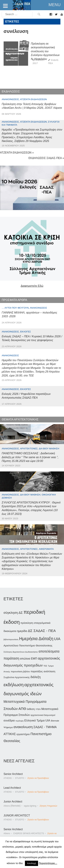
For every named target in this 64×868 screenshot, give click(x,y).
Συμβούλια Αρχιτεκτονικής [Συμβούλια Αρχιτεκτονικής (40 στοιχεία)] (17, 677)
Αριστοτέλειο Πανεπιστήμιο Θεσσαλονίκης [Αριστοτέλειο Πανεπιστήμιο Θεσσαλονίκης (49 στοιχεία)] (28, 645)
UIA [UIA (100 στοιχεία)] (57, 639)
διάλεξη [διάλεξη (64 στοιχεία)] (36, 677)
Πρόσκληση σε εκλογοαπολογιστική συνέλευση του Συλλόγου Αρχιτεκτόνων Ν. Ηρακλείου (45, 51)
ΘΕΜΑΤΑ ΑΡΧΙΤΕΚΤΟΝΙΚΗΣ (20, 419)
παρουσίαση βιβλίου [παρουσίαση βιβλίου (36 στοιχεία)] (20, 672)
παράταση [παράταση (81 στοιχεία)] (11, 658)
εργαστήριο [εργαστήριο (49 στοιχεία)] (23, 734)
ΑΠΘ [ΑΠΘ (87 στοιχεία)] (22, 709)
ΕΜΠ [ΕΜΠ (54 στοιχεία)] (34, 658)
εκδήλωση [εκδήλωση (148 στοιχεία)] (14, 685)
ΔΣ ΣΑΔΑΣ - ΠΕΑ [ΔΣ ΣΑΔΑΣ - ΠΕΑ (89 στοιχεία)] (42, 631)
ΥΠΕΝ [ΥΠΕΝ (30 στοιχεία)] (38, 709)
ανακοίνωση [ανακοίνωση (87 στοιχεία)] (23, 727)
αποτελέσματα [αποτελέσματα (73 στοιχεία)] (49, 651)
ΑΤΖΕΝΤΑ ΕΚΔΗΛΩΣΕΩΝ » (17, 153)
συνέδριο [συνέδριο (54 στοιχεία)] (9, 720)
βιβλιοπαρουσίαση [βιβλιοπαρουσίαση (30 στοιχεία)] (11, 639)
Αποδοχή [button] (31, 863)
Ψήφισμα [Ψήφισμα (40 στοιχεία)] (8, 727)
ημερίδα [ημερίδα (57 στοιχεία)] (22, 631)
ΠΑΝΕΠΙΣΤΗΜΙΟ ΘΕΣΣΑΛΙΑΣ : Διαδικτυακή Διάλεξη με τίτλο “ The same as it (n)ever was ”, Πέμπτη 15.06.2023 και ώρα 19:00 (30, 457)
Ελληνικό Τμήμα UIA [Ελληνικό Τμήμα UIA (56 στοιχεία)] (37, 721)
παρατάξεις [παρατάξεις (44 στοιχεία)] (37, 671)
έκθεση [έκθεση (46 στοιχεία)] (31, 709)
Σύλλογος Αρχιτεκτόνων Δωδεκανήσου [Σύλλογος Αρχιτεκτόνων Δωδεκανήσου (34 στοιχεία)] (21, 652)
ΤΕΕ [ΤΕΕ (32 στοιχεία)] (45, 666)
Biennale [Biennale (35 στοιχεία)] (55, 721)
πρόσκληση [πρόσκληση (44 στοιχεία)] (27, 623)
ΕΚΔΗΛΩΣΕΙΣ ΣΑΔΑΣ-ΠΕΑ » (46, 158)
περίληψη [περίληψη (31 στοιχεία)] (20, 721)
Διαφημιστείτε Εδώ (32, 286)
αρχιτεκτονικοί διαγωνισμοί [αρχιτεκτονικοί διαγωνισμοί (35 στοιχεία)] (43, 715)
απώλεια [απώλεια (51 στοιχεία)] (25, 659)
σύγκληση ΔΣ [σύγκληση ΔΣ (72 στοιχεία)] (13, 613)
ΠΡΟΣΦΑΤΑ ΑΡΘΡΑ (14, 300)
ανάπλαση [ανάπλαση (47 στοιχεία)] (49, 671)
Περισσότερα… (48, 863)
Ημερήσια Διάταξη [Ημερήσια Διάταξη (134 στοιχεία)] (36, 639)
